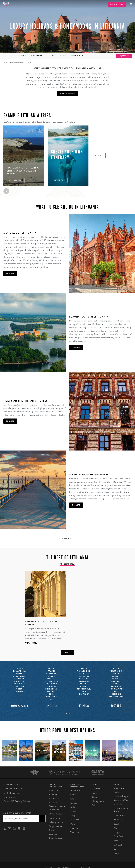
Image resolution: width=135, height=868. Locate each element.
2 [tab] (69, 713)
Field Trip (118, 836)
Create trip (59, 180)
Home (5, 62)
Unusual (117, 853)
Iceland (74, 803)
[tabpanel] (44, 610)
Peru (73, 824)
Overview (22, 56)
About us (54, 790)
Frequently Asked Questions (58, 808)
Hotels (63, 56)
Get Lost (118, 845)
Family (95, 793)
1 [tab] (67, 713)
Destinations (13, 62)
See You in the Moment (121, 802)
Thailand (74, 828)
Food (116, 841)
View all (99, 156)
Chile (73, 799)
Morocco (75, 820)
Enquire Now (117, 4)
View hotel (31, 643)
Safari (116, 849)
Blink (116, 828)
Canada (74, 795)
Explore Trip (16, 180)
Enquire (10, 273)
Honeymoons (98, 801)
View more (68, 539)
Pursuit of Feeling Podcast (17, 801)
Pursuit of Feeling (119, 790)
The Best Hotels (67, 564)
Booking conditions (54, 796)
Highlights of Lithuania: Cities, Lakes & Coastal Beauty (23, 171)
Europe (22, 62)
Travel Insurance (57, 838)
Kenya (73, 815)
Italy (73, 807)
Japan (73, 811)
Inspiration (77, 56)
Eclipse (117, 832)
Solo (94, 805)
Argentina (75, 790)
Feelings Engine (121, 796)
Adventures (119, 820)
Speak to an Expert (13, 789)
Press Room (55, 818)
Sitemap (53, 834)
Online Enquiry (56, 814)
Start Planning (67, 94)
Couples (96, 789)
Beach (117, 824)
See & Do (51, 56)
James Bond (119, 815)
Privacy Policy (56, 822)
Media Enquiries (11, 793)
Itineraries (37, 56)
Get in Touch (10, 797)
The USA (75, 832)
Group (95, 797)
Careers (53, 802)
